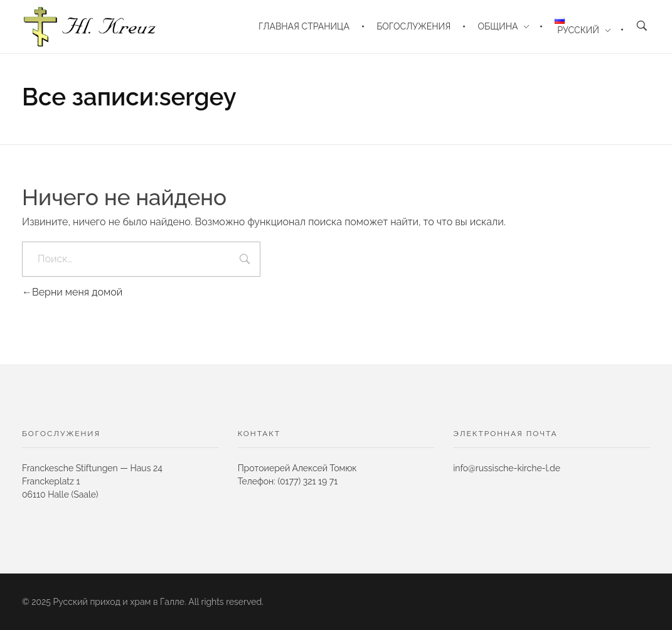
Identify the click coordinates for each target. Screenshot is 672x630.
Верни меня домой (72, 292)
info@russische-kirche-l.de (507, 468)
